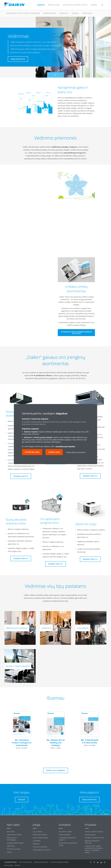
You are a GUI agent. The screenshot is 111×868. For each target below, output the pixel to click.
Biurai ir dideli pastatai (40, 838)
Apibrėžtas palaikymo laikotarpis (92, 842)
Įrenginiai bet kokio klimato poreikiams (23, 13)
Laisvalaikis (37, 841)
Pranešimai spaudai (14, 849)
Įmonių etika (9, 865)
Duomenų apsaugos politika (59, 862)
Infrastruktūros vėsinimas (42, 850)
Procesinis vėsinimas (40, 847)
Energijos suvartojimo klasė (94, 838)
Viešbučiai (36, 844)
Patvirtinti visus (32, 452)
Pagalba (75, 13)
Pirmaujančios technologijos (12, 839)
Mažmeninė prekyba (40, 835)
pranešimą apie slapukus (65, 446)
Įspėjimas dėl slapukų (41, 862)
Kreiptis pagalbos (65, 835)
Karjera (9, 852)
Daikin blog (87, 13)
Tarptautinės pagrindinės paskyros (67, 839)
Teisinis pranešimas (25, 862)
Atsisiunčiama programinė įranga (68, 844)
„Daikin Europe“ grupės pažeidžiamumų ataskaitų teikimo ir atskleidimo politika (94, 849)
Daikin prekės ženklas (14, 835)
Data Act (17, 865)
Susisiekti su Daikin (65, 832)
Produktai (64, 13)
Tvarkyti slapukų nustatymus (76, 452)
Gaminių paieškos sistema (94, 832)
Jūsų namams (38, 832)
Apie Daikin (11, 832)
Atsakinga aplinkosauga (15, 843)
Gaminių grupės (50, 13)
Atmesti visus (54, 452)
